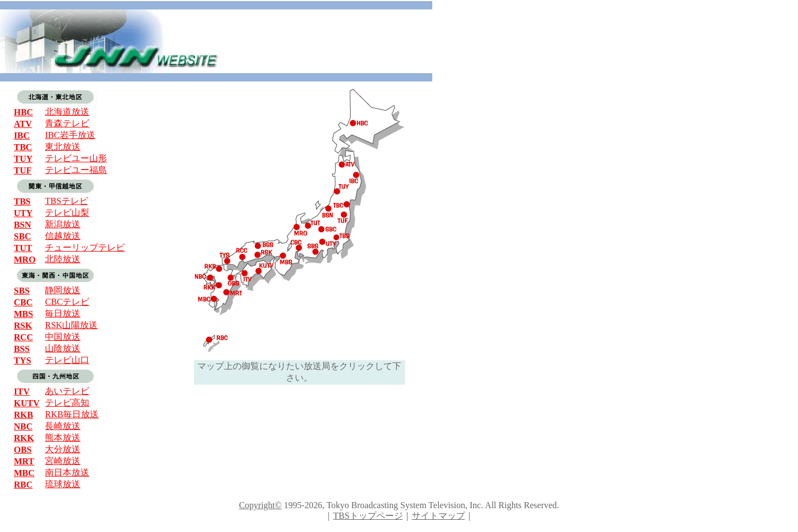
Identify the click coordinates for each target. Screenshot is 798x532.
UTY (23, 213)
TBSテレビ (66, 201)
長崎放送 (63, 426)
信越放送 (63, 236)
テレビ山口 (67, 360)
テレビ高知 (67, 403)
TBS (22, 201)
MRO (25, 260)
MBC (24, 473)
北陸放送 (63, 259)
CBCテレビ (67, 302)
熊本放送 (63, 438)
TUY (23, 159)
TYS (22, 360)
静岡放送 (63, 290)
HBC (24, 112)
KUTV (27, 403)
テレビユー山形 (76, 158)
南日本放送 (67, 472)
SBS (22, 291)
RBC (23, 485)
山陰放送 (63, 348)
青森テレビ (67, 123)
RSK (23, 326)
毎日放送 (63, 313)
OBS (23, 450)
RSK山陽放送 (71, 325)
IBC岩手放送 (70, 135)
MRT (24, 461)
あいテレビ (67, 391)
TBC (23, 147)
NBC (23, 426)
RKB (24, 415)
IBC (22, 135)
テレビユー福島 (76, 170)
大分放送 (63, 449)
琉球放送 (63, 484)
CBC (23, 302)
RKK (24, 438)
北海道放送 (67, 112)
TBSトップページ (368, 516)
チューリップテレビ (85, 247)
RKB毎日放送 (72, 414)
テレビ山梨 (67, 213)
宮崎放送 (63, 461)
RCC (24, 337)
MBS (24, 314)
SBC (22, 236)
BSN (22, 225)
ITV (22, 392)
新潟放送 (63, 224)
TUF (23, 170)
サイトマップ (438, 516)
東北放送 (63, 147)
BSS (22, 349)
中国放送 (63, 337)
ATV (23, 124)
